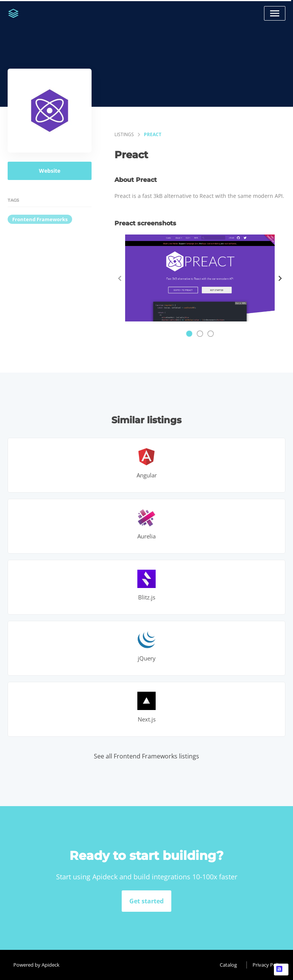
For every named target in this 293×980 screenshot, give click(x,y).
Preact (153, 134)
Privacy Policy (268, 965)
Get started (146, 901)
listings (124, 134)
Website (50, 171)
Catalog (228, 965)
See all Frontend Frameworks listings (146, 756)
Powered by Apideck (36, 965)
